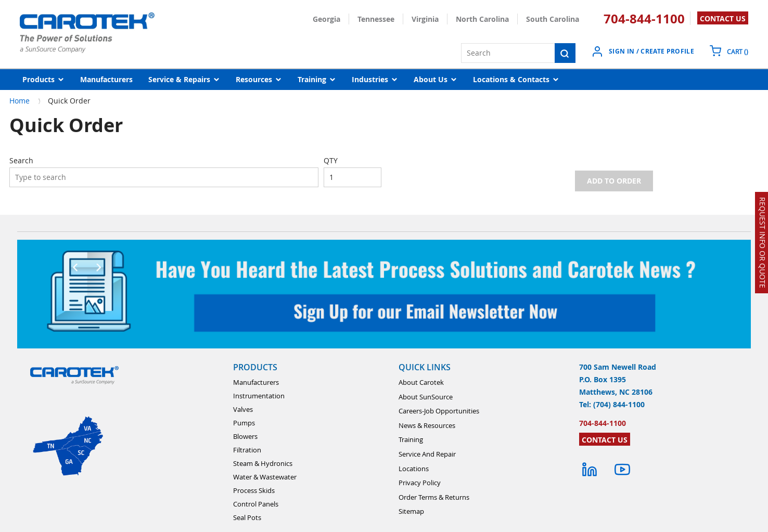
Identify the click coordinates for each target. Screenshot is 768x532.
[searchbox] (164, 177)
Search (21, 160)
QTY (331, 160)
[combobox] (164, 177)
